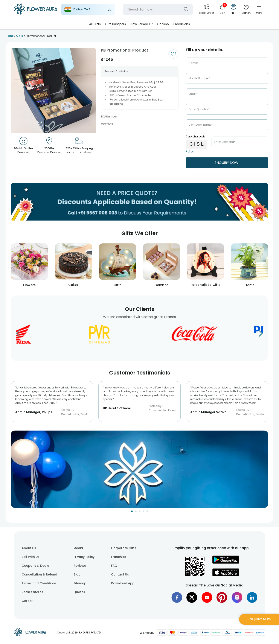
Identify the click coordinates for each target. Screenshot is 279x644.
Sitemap (80, 583)
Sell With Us (31, 557)
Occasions (182, 24)
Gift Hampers (116, 24)
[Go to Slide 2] (136, 511)
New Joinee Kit (142, 24)
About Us (29, 548)
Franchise (119, 557)
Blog (77, 574)
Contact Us (120, 574)
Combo (163, 24)
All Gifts (95, 24)
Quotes (79, 592)
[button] (139, 469)
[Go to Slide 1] (132, 511)
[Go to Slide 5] (147, 511)
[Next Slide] (265, 472)
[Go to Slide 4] (143, 511)
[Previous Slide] (14, 472)
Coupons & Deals (35, 566)
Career (27, 601)
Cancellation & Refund (39, 574)
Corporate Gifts (124, 548)
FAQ (114, 566)
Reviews (80, 566)
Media (78, 548)
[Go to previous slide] (21, 335)
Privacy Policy (84, 557)
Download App (123, 583)
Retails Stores (32, 592)
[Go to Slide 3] (140, 511)
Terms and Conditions (39, 583)
